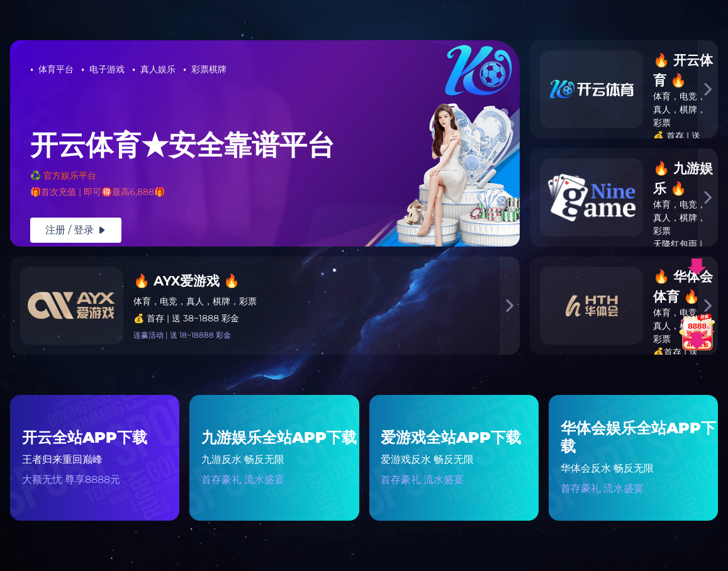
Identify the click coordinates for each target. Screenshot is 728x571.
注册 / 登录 (76, 230)
